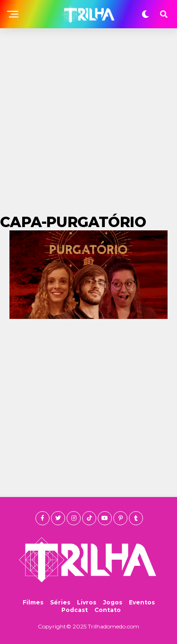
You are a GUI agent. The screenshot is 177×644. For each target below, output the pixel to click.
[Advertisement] (88, 121)
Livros (87, 602)
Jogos (113, 602)
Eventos (142, 602)
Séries (60, 602)
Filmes (33, 602)
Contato (108, 610)
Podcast (75, 610)
